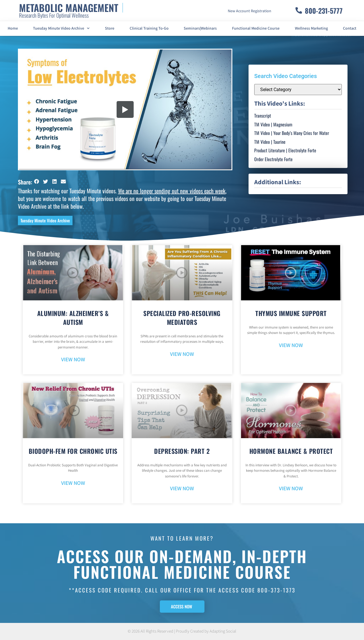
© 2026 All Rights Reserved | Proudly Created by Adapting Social (182, 631)
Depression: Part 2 (182, 451)
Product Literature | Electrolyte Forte (285, 150)
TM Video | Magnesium (273, 124)
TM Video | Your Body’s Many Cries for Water (292, 133)
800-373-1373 (276, 590)
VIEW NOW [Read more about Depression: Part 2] (182, 489)
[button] (37, 181)
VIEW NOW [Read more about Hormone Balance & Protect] (291, 489)
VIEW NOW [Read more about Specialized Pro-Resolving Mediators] (182, 354)
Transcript (263, 116)
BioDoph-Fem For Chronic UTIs (73, 451)
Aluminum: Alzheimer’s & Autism (73, 318)
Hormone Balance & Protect (291, 451)
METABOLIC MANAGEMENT (69, 8)
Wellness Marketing (311, 28)
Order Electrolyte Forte (273, 159)
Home (13, 28)
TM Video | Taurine (270, 142)
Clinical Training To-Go (149, 28)
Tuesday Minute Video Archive (61, 28)
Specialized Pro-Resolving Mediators (182, 318)
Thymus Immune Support (291, 313)
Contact (350, 28)
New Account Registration (250, 11)
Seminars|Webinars (200, 28)
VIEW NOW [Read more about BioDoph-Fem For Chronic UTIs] (73, 483)
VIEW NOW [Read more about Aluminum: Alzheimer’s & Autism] (73, 360)
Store (110, 28)
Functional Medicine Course (256, 28)
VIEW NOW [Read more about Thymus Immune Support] (291, 345)
